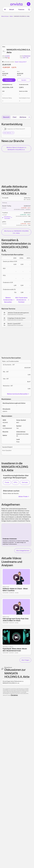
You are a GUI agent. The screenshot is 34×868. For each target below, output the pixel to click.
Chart (15, 117)
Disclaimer (14, 695)
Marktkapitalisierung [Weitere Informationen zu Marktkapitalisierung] (7, 85)
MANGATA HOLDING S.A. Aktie (22, 16)
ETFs (16, 482)
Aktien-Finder (24, 497)
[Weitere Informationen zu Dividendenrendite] (21, 87)
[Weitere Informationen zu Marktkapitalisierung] (8, 87)
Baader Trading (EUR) (21, 62)
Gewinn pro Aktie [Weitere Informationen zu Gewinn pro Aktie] (23, 91)
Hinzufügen (9, 80)
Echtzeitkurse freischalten (7, 218)
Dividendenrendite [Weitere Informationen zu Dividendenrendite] (24, 85)
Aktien (11, 16)
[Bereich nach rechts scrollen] (29, 117)
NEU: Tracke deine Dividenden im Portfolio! (22, 300)
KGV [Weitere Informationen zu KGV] (3, 91)
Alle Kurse (23, 117)
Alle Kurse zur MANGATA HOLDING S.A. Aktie (16, 232)
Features (21, 10)
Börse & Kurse (5, 16)
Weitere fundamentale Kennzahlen (9, 300)
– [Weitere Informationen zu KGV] (3, 94)
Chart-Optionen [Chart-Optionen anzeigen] (8, 133)
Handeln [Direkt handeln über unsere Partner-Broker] (24, 80)
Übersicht (6, 117)
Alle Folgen (25, 660)
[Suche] (29, 10)
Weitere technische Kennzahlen (18, 394)
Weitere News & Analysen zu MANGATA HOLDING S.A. (16, 149)
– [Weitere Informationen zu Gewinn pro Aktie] (20, 94)
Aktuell (12, 10)
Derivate (25, 482)
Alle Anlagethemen (23, 551)
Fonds (7, 482)
